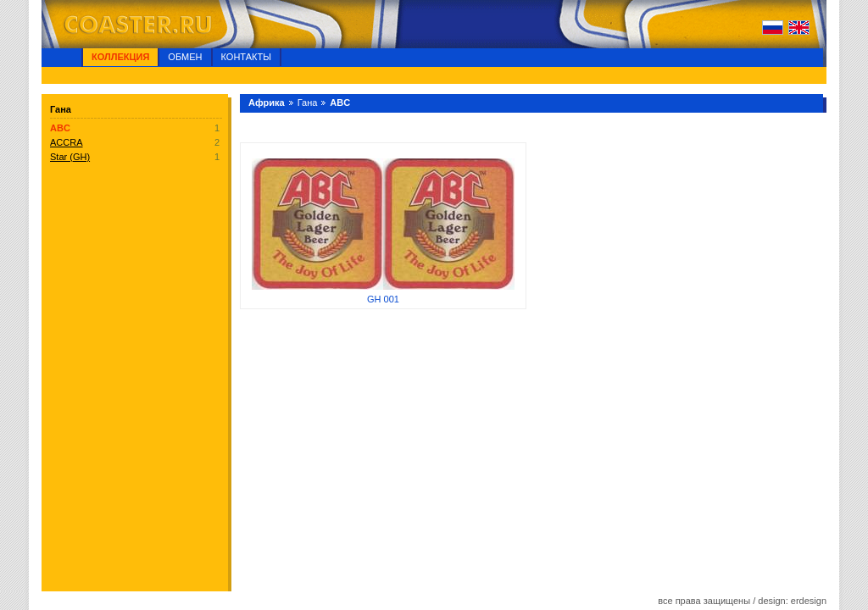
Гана (308, 103)
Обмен (185, 57)
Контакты (246, 57)
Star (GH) (70, 157)
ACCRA (67, 142)
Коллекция (120, 57)
